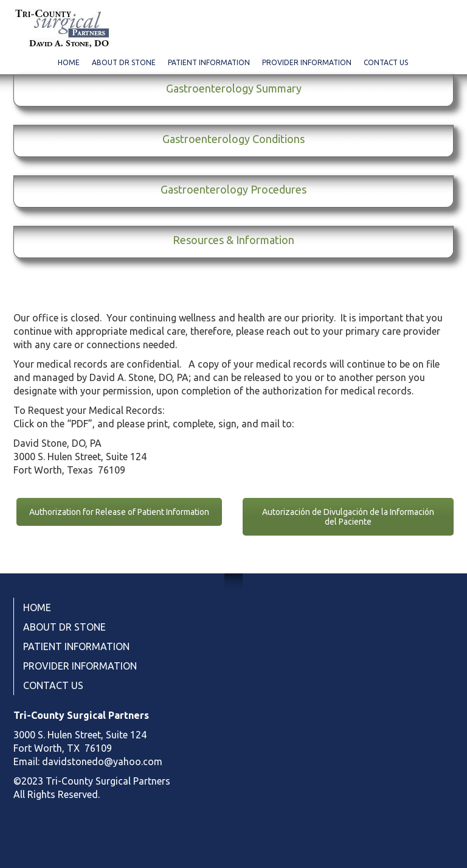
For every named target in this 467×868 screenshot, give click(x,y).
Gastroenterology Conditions (233, 139)
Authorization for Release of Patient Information (119, 512)
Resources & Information (233, 240)
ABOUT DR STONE (124, 62)
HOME (69, 62)
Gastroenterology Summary (234, 88)
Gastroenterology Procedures (233, 189)
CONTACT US (386, 62)
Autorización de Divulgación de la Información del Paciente (348, 517)
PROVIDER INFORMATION (307, 62)
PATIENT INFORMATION (209, 62)
